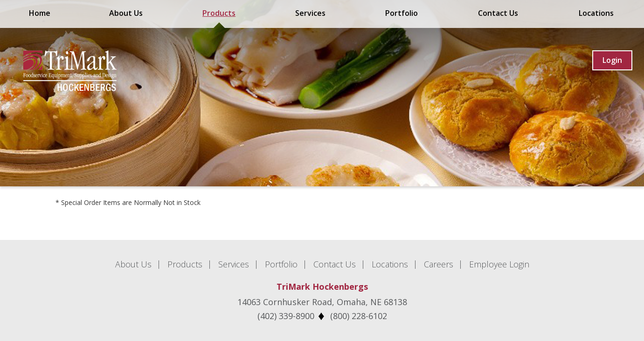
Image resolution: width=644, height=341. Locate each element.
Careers (439, 264)
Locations (596, 13)
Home (40, 13)
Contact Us (498, 13)
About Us (126, 13)
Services (310, 13)
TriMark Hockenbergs (322, 286)
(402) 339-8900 (286, 316)
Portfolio (402, 13)
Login (612, 60)
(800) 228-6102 (359, 316)
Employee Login (499, 264)
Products (219, 13)
